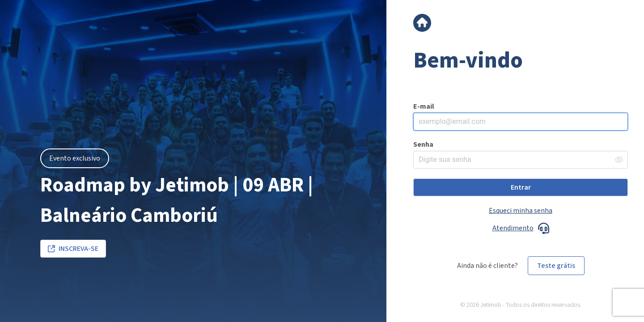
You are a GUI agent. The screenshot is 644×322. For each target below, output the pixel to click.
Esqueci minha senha (521, 211)
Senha (423, 144)
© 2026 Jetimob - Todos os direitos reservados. (521, 305)
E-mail (424, 106)
